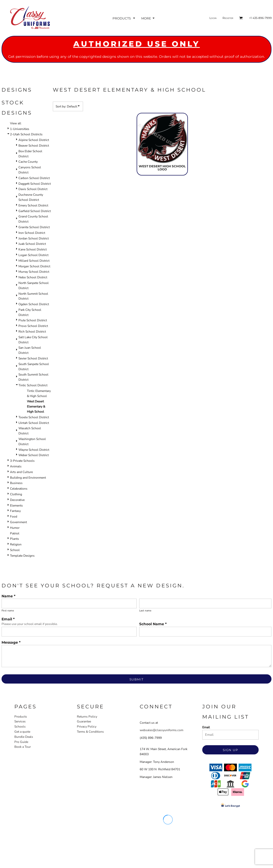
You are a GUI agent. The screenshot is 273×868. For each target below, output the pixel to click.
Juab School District (32, 244)
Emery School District (33, 205)
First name (8, 611)
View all (16, 123)
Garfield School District (35, 211)
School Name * (153, 624)
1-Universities (20, 129)
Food (14, 517)
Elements (16, 506)
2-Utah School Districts (26, 134)
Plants (14, 539)
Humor (15, 528)
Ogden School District (34, 304)
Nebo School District (33, 277)
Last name (145, 611)
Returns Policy (87, 717)
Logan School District (33, 255)
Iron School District (32, 233)
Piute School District (33, 320)
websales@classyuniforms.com (161, 730)
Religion (16, 544)
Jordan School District (34, 238)
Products (21, 717)
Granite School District (34, 227)
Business (16, 483)
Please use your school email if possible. (30, 624)
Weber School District (34, 455)
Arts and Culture (21, 472)
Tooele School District (34, 417)
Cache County (28, 162)
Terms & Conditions (90, 732)
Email (206, 727)
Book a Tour (23, 747)
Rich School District (32, 332)
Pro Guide (21, 742)
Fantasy (15, 511)
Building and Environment (28, 478)
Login (213, 18)
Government (18, 522)
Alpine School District (34, 140)
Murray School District (34, 272)
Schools (20, 727)
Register (228, 18)
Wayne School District (34, 450)
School (15, 550)
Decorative (17, 500)
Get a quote (22, 732)
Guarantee (84, 721)
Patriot (15, 533)
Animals (16, 466)
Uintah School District (34, 423)
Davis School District (33, 189)
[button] (124, 18)
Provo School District (33, 326)
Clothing (16, 494)
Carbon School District (34, 178)
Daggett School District (35, 184)
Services (20, 721)
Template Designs (22, 556)
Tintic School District (33, 385)
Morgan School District (34, 266)
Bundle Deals (24, 737)
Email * (8, 619)
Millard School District (34, 261)
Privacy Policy (87, 727)
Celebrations (19, 489)
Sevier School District (33, 358)
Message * (11, 642)
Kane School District (33, 249)
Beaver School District (34, 146)
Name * (8, 596)
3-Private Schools (22, 461)
